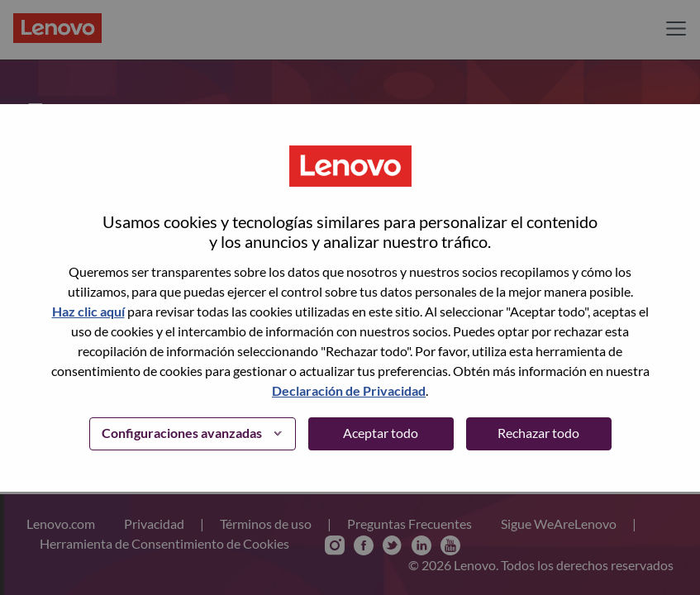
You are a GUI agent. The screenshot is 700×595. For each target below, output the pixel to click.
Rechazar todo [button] (538, 433)
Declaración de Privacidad (349, 390)
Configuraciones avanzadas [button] (182, 433)
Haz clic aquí (88, 311)
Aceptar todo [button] (381, 433)
